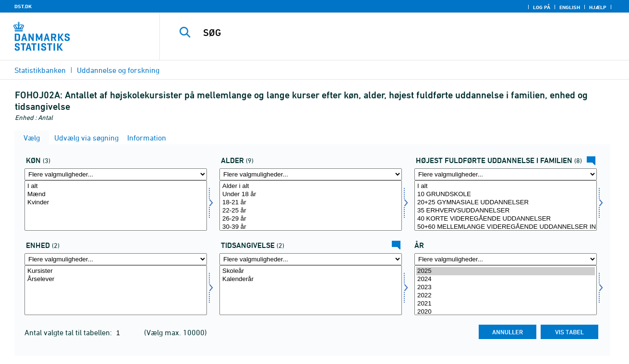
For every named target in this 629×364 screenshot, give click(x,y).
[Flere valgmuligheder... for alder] (311, 174)
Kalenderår (311, 279)
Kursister (116, 271)
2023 (506, 288)
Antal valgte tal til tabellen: (69, 332)
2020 (506, 312)
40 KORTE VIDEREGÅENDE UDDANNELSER (506, 219)
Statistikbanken (40, 70)
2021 (506, 304)
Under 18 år (311, 194)
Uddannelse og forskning (118, 70)
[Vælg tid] (506, 290)
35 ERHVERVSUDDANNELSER (506, 211)
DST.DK (23, 6)
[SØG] (384, 33)
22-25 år (311, 211)
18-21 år (311, 203)
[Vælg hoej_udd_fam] (506, 205)
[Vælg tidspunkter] (311, 290)
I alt (116, 186)
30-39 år (311, 227)
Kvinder (116, 203)
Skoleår (311, 271)
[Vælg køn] (116, 205)
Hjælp (598, 7)
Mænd (116, 194)
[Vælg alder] (311, 205)
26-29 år (311, 219)
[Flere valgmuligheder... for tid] (506, 259)
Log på (542, 7)
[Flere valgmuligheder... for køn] (116, 174)
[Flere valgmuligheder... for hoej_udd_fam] (506, 174)
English (570, 7)
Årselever (116, 279)
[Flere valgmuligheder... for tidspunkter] (311, 259)
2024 (506, 279)
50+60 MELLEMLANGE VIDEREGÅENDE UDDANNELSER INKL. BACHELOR (506, 227)
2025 (506, 271)
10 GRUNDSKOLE (506, 194)
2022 (506, 296)
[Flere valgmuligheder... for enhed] (116, 259)
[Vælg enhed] (116, 290)
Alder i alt (311, 186)
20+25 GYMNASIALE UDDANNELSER (506, 203)
